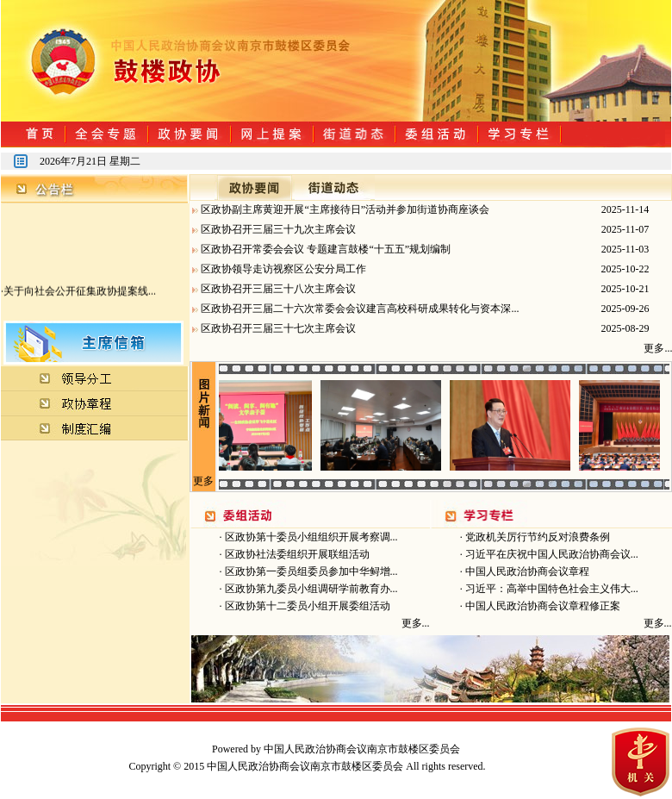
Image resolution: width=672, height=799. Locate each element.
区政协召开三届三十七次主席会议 (278, 328)
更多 (203, 481)
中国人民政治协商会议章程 (526, 571)
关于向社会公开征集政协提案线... (80, 293)
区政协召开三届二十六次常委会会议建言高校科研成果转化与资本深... (360, 309)
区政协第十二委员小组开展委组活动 (306, 606)
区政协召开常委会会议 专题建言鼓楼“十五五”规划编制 (326, 249)
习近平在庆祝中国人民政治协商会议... (551, 554)
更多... (416, 623)
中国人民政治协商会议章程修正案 (541, 606)
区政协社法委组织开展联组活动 (296, 554)
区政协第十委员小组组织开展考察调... (310, 537)
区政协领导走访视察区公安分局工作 (283, 269)
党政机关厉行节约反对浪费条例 (536, 537)
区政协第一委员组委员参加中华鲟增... (310, 571)
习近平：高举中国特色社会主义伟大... (551, 589)
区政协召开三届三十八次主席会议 (278, 289)
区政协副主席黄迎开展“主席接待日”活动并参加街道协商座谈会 (345, 209)
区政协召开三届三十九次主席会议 (278, 229)
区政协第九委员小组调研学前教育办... (310, 589)
